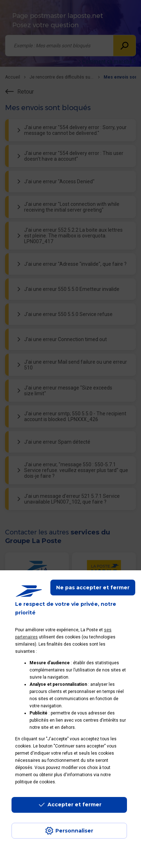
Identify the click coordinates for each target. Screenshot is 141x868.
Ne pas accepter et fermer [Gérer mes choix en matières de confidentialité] (93, 588)
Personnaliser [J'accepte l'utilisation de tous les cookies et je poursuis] (74, 831)
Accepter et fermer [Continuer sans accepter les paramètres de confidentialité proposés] (74, 805)
